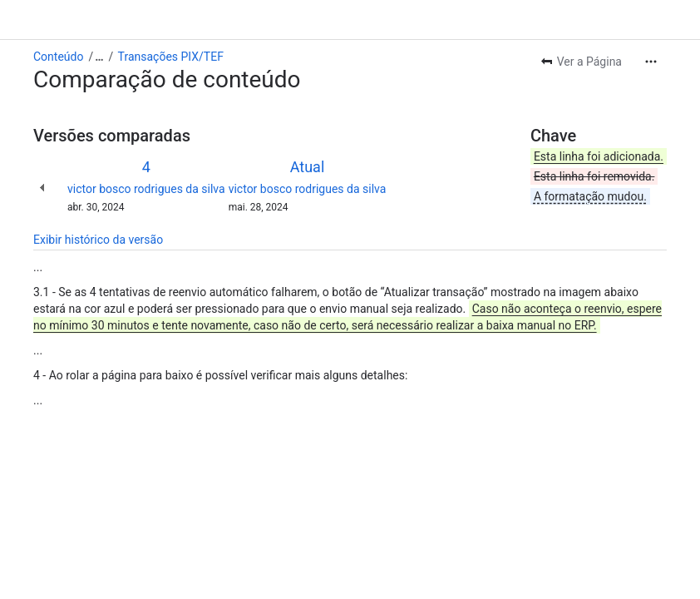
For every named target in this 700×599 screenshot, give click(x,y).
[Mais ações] (651, 62)
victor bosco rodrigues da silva (146, 189)
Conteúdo (58, 57)
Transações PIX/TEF (171, 57)
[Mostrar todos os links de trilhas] (99, 57)
